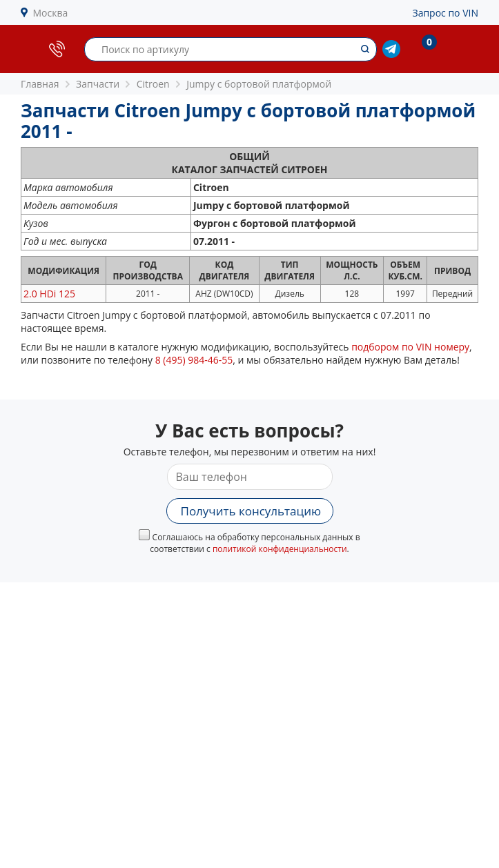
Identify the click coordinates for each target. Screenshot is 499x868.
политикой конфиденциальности (280, 549)
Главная (40, 84)
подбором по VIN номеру (410, 347)
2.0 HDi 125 (49, 294)
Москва (51, 13)
